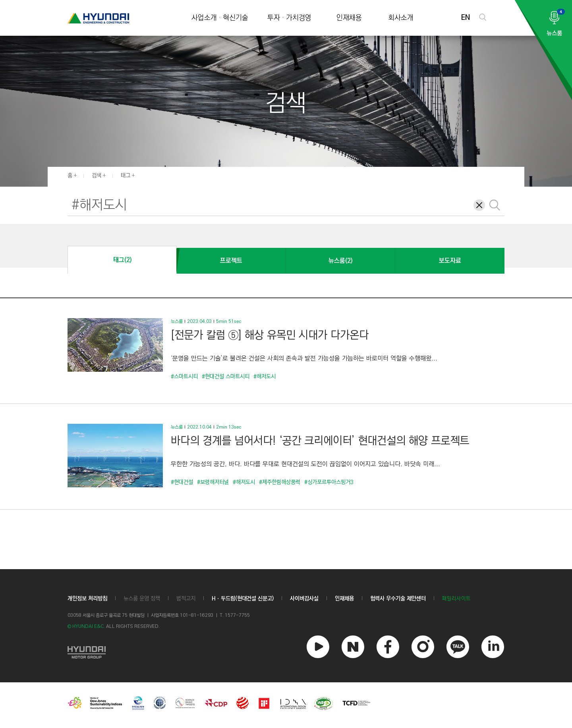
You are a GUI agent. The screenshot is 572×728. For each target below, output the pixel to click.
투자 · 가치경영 (289, 18)
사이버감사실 (304, 599)
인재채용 (349, 18)
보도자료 (450, 261)
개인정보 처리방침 (87, 599)
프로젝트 (231, 261)
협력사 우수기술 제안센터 (398, 599)
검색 (97, 176)
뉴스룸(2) (340, 261)
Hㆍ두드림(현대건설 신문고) (243, 599)
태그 (126, 176)
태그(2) (122, 260)
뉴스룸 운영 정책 (142, 599)
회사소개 (401, 18)
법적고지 (186, 599)
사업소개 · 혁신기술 (220, 18)
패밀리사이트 (456, 599)
